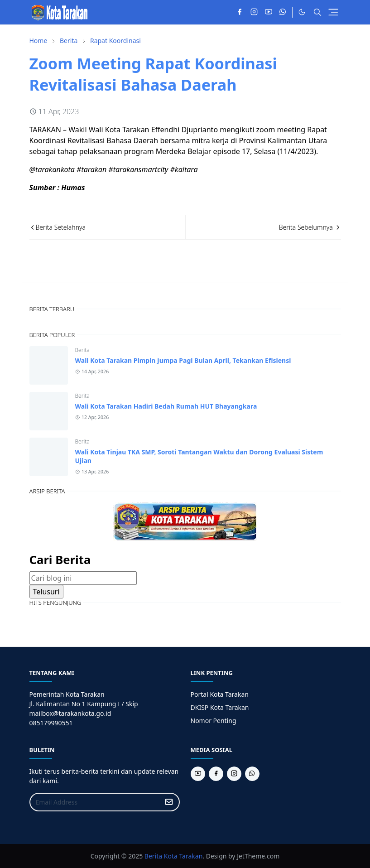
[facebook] (240, 12)
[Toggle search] (317, 12)
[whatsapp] (283, 12)
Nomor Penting (214, 721)
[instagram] (254, 12)
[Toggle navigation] (333, 12)
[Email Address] (95, 802)
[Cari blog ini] (83, 578)
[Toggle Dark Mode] (302, 12)
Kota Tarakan (183, 856)
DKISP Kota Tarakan (220, 707)
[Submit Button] (169, 802)
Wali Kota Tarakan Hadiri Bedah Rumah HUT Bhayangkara (166, 406)
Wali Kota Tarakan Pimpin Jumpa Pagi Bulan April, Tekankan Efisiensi (183, 360)
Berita (82, 350)
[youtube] (269, 12)
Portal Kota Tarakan (220, 694)
